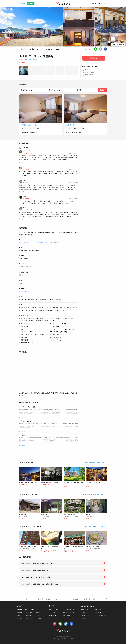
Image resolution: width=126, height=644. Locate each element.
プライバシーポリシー (87, 615)
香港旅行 (28, 615)
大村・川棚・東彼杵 (31, 60)
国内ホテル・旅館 (53, 609)
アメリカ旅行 (30, 618)
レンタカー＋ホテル (68, 609)
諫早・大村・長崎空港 (37, 242)
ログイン (93, 3)
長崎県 (21, 60)
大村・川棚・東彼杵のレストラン (96, 527)
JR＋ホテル (52, 612)
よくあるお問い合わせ (101, 615)
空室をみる (94, 58)
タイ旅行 (38, 615)
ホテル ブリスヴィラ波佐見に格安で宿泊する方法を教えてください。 (41, 584)
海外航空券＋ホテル (22, 609)
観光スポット (67, 615)
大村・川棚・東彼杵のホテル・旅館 (95, 462)
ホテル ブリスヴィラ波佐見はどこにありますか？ (35, 570)
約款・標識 (98, 609)
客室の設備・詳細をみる (29, 132)
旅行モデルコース (53, 615)
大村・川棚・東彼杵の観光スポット (95, 495)
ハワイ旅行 (19, 612)
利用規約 (83, 612)
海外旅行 (23, 3)
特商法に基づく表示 (101, 612)
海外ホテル (34, 609)
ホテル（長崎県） (25, 291)
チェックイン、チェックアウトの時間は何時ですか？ (36, 577)
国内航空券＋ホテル (68, 612)
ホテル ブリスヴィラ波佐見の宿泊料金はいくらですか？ (37, 563)
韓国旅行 (38, 612)
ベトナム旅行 (20, 618)
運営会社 (83, 618)
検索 (102, 90)
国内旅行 (31, 3)
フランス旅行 (39, 618)
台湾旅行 (19, 615)
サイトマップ (84, 609)
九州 (21, 242)
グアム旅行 (29, 612)
